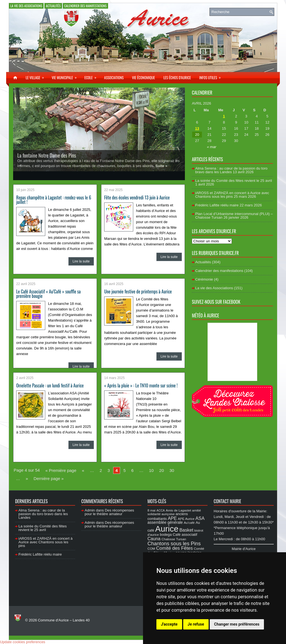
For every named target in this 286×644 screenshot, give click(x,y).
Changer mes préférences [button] (237, 624)
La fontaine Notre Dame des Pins (47, 155)
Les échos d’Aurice (177, 78)
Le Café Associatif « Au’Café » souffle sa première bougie (48, 294)
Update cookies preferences (23, 642)
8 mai (152, 510)
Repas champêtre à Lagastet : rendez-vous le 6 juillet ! (54, 200)
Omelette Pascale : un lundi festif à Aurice (50, 385)
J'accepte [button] (169, 624)
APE (172, 518)
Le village (37, 76)
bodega (166, 535)
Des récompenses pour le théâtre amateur (109, 512)
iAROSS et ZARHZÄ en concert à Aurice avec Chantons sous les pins (232, 195)
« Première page (61, 470)
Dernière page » (49, 478)
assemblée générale (165, 522)
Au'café (189, 523)
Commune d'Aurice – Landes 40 (64, 620)
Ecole (92, 76)
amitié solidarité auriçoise (174, 512)
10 (151, 470)
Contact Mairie (227, 501)
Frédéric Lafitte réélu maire (217, 205)
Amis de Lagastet (179, 510)
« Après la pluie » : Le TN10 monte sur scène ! (141, 385)
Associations (114, 78)
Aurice (167, 529)
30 (172, 470)
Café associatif (185, 535)
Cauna (154, 539)
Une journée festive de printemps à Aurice (138, 291)
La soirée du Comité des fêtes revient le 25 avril (234, 181)
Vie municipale (66, 76)
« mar (212, 147)
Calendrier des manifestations (85, 6)
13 (197, 128)
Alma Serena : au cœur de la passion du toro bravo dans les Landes (231, 170)
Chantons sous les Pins (174, 543)
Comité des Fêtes (174, 548)
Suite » (161, 166)
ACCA (161, 510)
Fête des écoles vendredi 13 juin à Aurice (137, 197)
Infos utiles (212, 76)
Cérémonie (204, 279)
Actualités (53, 6)
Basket (186, 530)
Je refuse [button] (196, 624)
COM (151, 548)
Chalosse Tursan (174, 539)
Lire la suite (81, 261)
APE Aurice (186, 519)
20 (162, 470)
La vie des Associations (26, 6)
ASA (200, 518)
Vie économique (144, 78)
